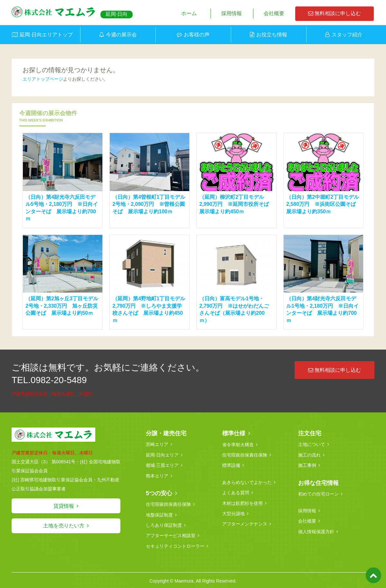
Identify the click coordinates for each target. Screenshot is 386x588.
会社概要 (274, 13)
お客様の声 (197, 35)
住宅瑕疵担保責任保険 (168, 504)
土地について (312, 444)
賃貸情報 (64, 506)
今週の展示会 (121, 35)
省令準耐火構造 (238, 444)
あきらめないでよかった (247, 482)
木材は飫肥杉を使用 (242, 502)
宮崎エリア (157, 444)
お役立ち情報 (272, 35)
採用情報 (231, 13)
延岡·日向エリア (162, 455)
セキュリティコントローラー (175, 545)
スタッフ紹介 (347, 35)
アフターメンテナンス (245, 523)
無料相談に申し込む (334, 13)
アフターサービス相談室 (171, 535)
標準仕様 (234, 433)
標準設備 (231, 465)
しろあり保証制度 (164, 524)
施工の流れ (309, 455)
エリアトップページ (43, 79)
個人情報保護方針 (316, 531)
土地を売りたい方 (64, 526)
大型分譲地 (233, 513)
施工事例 (307, 465)
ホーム (189, 13)
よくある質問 (236, 492)
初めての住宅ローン (318, 493)
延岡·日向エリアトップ (46, 35)
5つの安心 (159, 493)
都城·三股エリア (162, 465)
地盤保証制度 (159, 514)
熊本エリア (157, 475)
